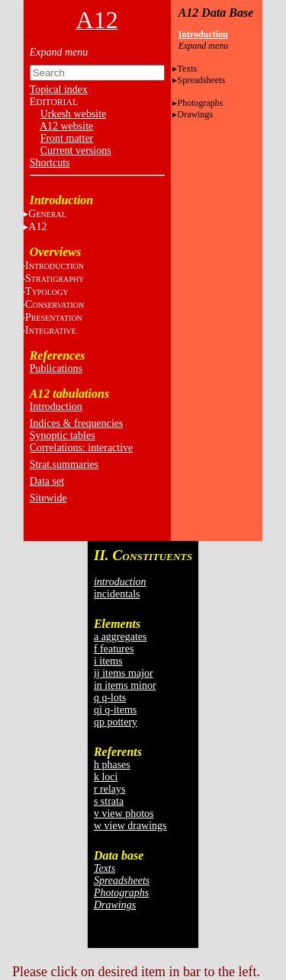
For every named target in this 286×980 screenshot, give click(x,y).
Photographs (200, 103)
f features (114, 649)
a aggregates (121, 637)
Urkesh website (74, 114)
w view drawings (130, 826)
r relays (110, 789)
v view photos (124, 813)
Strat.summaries (64, 464)
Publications (56, 368)
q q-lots (110, 698)
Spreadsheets (201, 80)
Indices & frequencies (77, 423)
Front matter (67, 138)
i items (108, 661)
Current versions (76, 151)
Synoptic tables (63, 436)
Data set (47, 481)
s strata (109, 801)
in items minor (125, 685)
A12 (37, 227)
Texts (187, 69)
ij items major (124, 673)
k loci (106, 777)
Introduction (56, 407)
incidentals (117, 594)
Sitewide (48, 498)
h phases (112, 765)
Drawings (195, 114)
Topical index (59, 90)
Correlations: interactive (82, 448)
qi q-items (115, 710)
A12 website (66, 126)
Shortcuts (50, 163)
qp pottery (116, 722)
